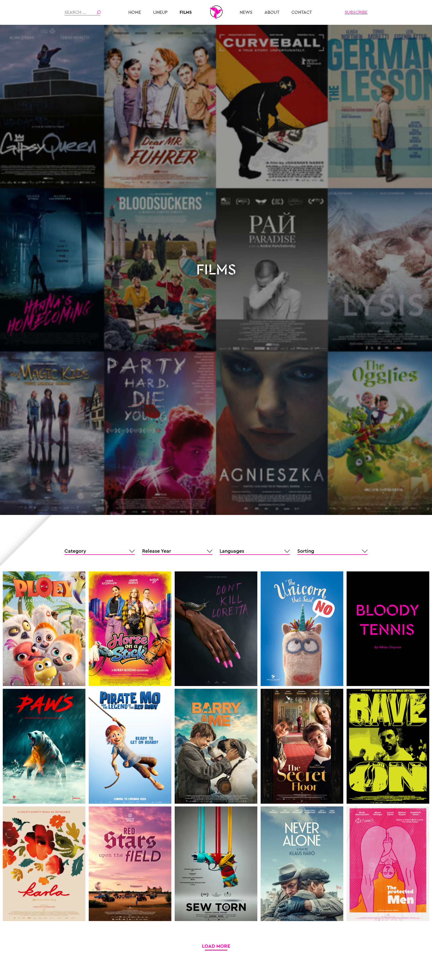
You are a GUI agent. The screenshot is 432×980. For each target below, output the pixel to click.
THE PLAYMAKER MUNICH (216, 12)
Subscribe (356, 12)
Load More (216, 946)
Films (186, 12)
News (246, 12)
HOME (135, 12)
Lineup (160, 12)
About (272, 12)
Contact (302, 12)
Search (99, 12)
